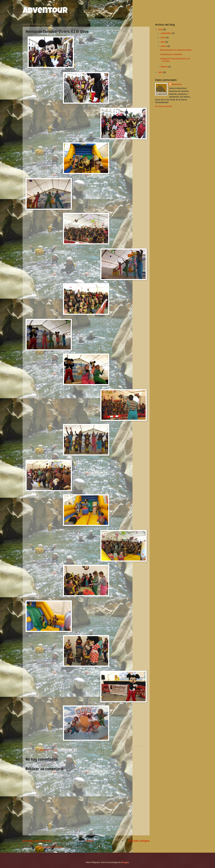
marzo (164, 46)
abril (163, 42)
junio (163, 37)
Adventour (45, 11)
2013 (161, 72)
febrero (164, 67)
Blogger (125, 862)
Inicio (90, 841)
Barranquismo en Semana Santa (176, 50)
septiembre (166, 33)
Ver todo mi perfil (163, 106)
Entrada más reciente (37, 841)
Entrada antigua (139, 841)
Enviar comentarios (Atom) (50, 847)
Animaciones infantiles (171, 54)
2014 (161, 29)
